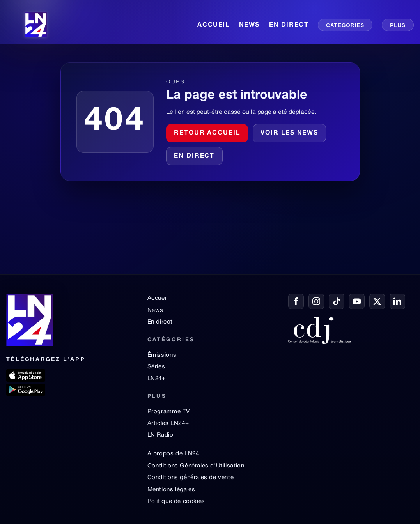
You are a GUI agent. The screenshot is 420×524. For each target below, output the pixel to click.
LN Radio (160, 435)
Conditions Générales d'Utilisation (196, 466)
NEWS (249, 25)
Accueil (158, 298)
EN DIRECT (289, 25)
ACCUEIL (213, 25)
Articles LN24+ (168, 423)
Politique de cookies (176, 501)
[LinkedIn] (397, 301)
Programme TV (169, 412)
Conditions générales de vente (191, 478)
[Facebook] (296, 301)
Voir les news (289, 133)
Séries (156, 367)
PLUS (398, 25)
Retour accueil (207, 133)
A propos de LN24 (173, 454)
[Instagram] (316, 301)
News (155, 310)
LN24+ (157, 379)
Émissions (162, 355)
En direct (194, 156)
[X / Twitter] (377, 301)
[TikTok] (337, 301)
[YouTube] (357, 301)
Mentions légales (171, 490)
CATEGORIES (345, 25)
